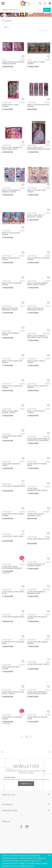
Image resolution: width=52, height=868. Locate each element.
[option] (14, 752)
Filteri (47, 10)
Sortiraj (5, 10)
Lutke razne (6, 103)
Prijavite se (26, 784)
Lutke (4, 60)
